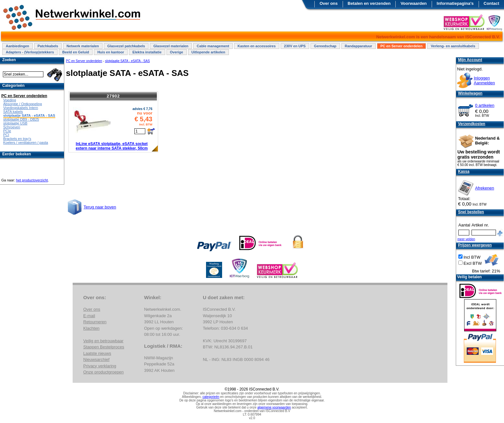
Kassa (464, 171)
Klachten (91, 328)
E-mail (89, 316)
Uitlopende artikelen (208, 52)
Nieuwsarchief (96, 359)
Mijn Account (470, 60)
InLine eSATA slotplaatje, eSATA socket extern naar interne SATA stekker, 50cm (112, 146)
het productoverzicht (32, 180)
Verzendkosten (472, 124)
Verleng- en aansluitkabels (453, 46)
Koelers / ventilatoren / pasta (26, 143)
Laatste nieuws (97, 353)
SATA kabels (13, 112)
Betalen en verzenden (369, 3)
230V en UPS (295, 46)
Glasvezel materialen (171, 46)
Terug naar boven (100, 207)
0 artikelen (485, 105)
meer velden (466, 239)
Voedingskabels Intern (21, 108)
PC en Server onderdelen (402, 46)
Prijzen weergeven (475, 245)
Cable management (213, 46)
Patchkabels (48, 46)
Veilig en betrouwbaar (103, 341)
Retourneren (95, 322)
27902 (113, 96)
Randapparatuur (359, 46)
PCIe (7, 131)
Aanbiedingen (18, 46)
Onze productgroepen (104, 372)
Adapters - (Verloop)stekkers (30, 52)
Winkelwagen (470, 93)
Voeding (10, 100)
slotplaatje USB (15, 123)
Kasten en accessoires (257, 46)
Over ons (328, 3)
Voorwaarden (414, 3)
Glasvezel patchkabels (126, 46)
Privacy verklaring (100, 366)
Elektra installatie (147, 52)
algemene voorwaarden (274, 407)
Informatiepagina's (455, 3)
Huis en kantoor (111, 52)
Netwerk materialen (83, 46)
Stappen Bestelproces (104, 347)
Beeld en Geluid (76, 52)
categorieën (211, 397)
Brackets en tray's (17, 139)
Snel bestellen (471, 212)
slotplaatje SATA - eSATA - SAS (127, 61)
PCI (6, 135)
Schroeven (12, 127)
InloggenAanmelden (484, 80)
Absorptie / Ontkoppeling (22, 104)
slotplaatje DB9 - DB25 (21, 119)
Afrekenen (485, 188)
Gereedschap (325, 46)
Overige (177, 52)
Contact (491, 3)
